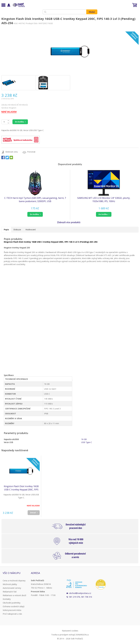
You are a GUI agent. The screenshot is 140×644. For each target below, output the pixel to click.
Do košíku (20, 122)
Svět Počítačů (18, 5)
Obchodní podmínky (12, 603)
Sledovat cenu (12, 152)
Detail (33, 513)
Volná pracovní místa (12, 610)
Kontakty (7, 599)
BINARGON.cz (82, 635)
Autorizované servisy (12, 588)
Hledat (92, 12)
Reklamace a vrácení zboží (14, 595)
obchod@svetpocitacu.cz (80, 593)
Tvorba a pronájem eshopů (63, 635)
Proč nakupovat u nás (12, 614)
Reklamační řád (10, 592)
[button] (35, 214)
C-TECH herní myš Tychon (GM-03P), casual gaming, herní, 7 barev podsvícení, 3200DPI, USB (35, 200)
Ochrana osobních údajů (14, 606)
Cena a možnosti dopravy (14, 581)
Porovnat (31, 152)
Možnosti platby (10, 584)
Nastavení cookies (70, 631)
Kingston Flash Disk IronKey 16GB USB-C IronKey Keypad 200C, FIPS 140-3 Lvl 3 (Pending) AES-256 (21, 488)
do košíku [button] (34, 214)
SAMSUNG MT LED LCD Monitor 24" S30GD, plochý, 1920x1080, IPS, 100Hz (104, 200)
